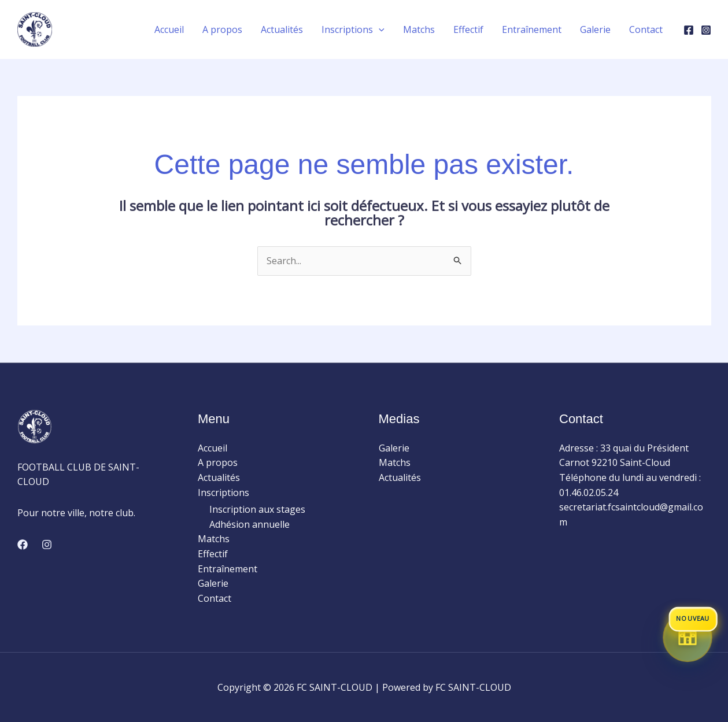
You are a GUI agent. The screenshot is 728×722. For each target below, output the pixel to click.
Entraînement (228, 569)
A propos (218, 462)
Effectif (213, 554)
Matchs (214, 539)
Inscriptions (223, 493)
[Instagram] (706, 30)
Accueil (213, 448)
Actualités (219, 477)
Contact (215, 598)
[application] (379, 29)
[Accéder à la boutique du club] (688, 638)
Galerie (213, 583)
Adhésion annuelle (250, 524)
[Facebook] (689, 30)
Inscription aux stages (257, 509)
